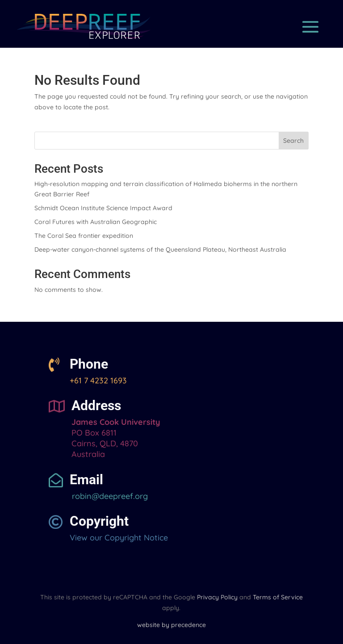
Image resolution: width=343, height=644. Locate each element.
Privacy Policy (217, 597)
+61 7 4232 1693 (98, 380)
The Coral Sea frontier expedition (84, 236)
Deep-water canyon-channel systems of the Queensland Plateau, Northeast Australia (160, 249)
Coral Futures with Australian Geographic (96, 222)
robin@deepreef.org (109, 496)
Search (293, 141)
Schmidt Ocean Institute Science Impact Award (103, 208)
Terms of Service (278, 597)
